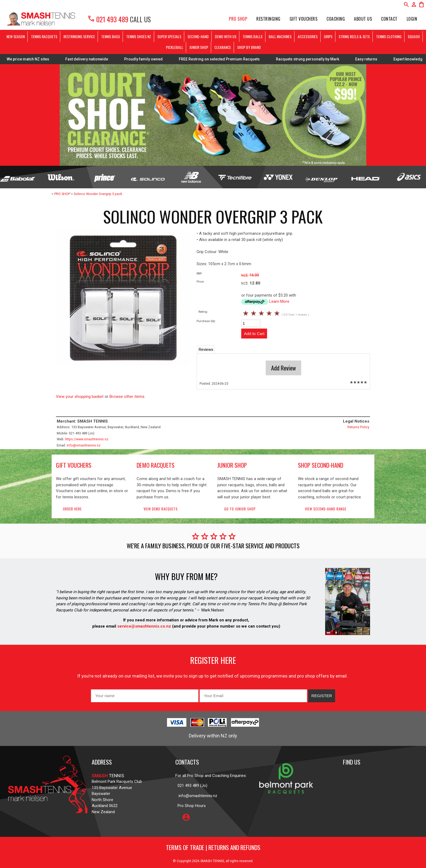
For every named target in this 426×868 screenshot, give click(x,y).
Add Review (283, 368)
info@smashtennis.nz (84, 445)
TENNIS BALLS (253, 36)
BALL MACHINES (280, 36)
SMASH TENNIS (212, 861)
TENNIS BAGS (111, 36)
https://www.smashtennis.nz (87, 439)
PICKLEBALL (175, 47)
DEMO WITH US (226, 36)
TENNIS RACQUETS (44, 36)
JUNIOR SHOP (199, 47)
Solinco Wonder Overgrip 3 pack (98, 194)
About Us (363, 19)
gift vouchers (74, 465)
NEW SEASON (16, 36)
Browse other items (127, 397)
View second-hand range (326, 509)
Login (412, 19)
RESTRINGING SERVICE (79, 36)
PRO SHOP (238, 19)
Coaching (336, 19)
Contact (389, 19)
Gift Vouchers (304, 19)
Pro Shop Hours (191, 806)
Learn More (279, 301)
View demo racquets (161, 509)
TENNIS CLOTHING (389, 36)
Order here (72, 509)
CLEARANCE (223, 47)
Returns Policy (358, 427)
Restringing (268, 19)
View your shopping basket (80, 397)
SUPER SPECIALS (169, 36)
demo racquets (156, 465)
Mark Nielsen (213, 610)
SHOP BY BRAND (249, 47)
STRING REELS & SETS (354, 36)
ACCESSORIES (308, 36)
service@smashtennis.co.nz (144, 626)
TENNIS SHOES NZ (139, 36)
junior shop (232, 465)
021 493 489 (108, 19)
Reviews (206, 350)
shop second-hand (321, 465)
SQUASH (414, 36)
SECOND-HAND (198, 36)
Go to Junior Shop (240, 509)
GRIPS (328, 36)
